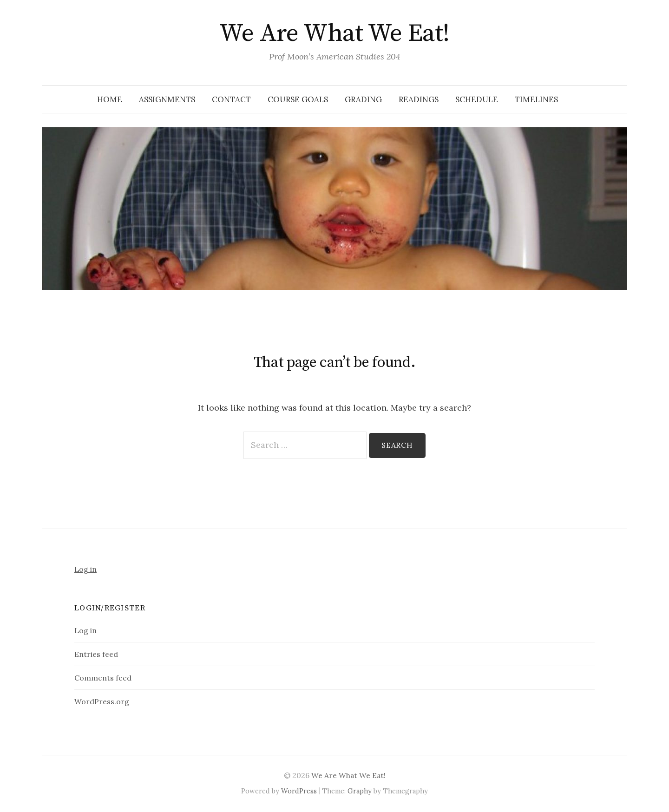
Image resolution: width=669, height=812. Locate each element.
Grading (363, 99)
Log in (85, 569)
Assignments (167, 99)
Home (110, 99)
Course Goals (298, 99)
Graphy (360, 791)
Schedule (477, 99)
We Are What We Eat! (334, 33)
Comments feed (103, 678)
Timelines (536, 99)
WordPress (299, 791)
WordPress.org (102, 701)
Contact (231, 99)
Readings (419, 99)
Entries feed (96, 654)
